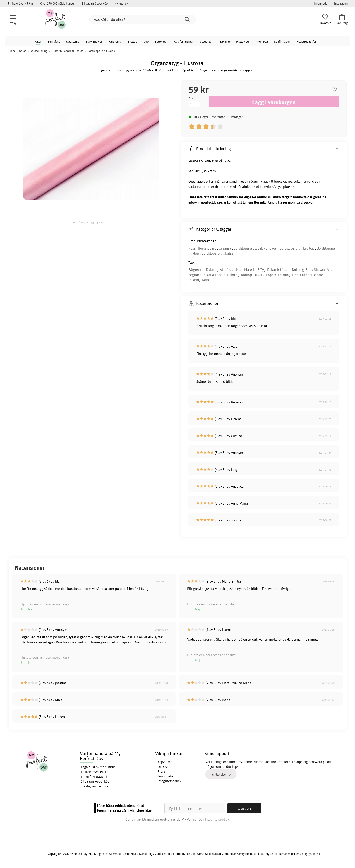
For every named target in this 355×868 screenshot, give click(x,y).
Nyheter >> (121, 3)
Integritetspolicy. (217, 819)
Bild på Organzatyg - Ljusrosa (89, 223)
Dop (146, 41)
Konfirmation (282, 41)
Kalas (38, 41)
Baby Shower (94, 41)
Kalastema (73, 41)
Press (161, 771)
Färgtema (115, 41)
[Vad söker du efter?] (143, 19)
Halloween (243, 41)
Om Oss (163, 767)
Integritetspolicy (169, 781)
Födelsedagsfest (307, 41)
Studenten (207, 41)
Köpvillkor (165, 762)
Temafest (54, 41)
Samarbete (165, 776)
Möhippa (262, 41)
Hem (12, 51)
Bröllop (132, 41)
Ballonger (161, 41)
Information (321, 3)
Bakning (225, 41)
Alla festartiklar (184, 41)
